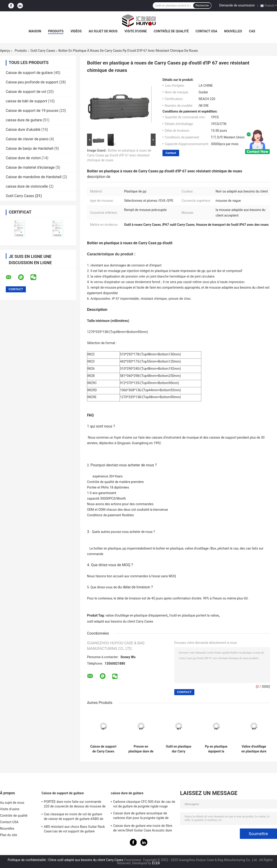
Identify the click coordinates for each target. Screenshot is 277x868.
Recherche (202, 6)
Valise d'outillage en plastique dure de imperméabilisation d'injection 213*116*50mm (254, 749)
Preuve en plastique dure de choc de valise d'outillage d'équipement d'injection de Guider (141, 749)
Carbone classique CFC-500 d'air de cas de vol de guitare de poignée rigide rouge (144, 804)
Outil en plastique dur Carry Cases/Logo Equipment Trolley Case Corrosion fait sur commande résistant (179, 749)
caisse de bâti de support (26, 101)
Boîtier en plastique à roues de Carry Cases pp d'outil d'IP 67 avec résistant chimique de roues (119, 155)
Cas (252, 31)
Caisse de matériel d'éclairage (30, 167)
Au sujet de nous (103, 31)
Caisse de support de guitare (29, 73)
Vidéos (76, 31)
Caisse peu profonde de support (32, 82)
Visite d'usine (136, 31)
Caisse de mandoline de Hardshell (34, 177)
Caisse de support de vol (26, 92)
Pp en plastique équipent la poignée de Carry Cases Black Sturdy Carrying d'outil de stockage (216, 749)
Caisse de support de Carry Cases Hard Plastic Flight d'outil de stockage (103, 749)
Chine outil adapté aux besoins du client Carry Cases (86, 860)
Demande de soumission (237, 5)
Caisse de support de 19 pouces (32, 111)
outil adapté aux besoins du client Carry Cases (120, 621)
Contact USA (206, 31)
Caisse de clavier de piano (27, 139)
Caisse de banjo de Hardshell (30, 148)
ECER (156, 863)
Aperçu (5, 51)
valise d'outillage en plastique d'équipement (137, 615)
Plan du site (9, 835)
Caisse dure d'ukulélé (23, 130)
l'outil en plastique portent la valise (194, 615)
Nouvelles (233, 31)
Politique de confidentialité (27, 860)
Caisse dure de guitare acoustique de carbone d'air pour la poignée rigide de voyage (141, 816)
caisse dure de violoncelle (27, 186)
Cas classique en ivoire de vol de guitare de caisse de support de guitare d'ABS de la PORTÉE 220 (74, 817)
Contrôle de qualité (171, 31)
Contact (171, 153)
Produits (56, 31)
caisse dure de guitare (24, 120)
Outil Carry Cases (43, 51)
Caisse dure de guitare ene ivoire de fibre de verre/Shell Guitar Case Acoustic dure (143, 828)
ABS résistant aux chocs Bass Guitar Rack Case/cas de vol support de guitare (74, 829)
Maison (35, 31)
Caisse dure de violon (23, 158)
